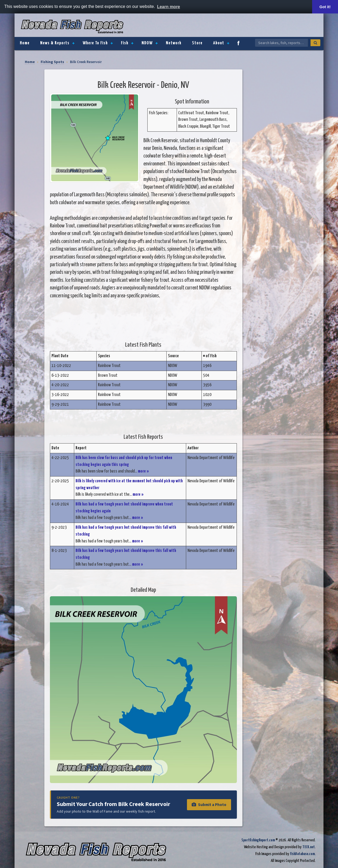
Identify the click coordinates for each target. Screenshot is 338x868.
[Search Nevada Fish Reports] (281, 43)
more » (143, 471)
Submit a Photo (209, 805)
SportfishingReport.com (258, 840)
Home (30, 62)
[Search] (315, 43)
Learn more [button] (169, 7)
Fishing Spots (52, 62)
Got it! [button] (325, 7)
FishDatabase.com (302, 854)
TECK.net (309, 847)
